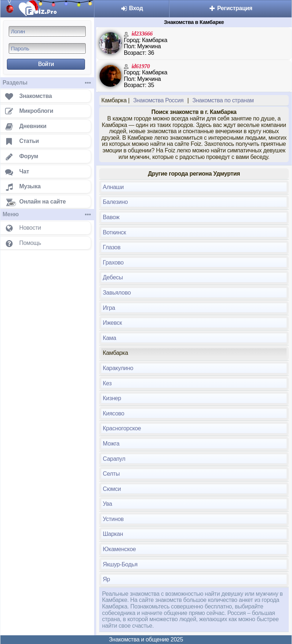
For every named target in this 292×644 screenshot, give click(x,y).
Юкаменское (119, 549)
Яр (106, 579)
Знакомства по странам (223, 100)
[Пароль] (47, 48)
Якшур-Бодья (120, 564)
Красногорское (122, 428)
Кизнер (112, 398)
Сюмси (112, 489)
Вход (132, 8)
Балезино (115, 202)
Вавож (111, 217)
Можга (111, 444)
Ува (108, 504)
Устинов (113, 519)
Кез (107, 383)
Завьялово (117, 293)
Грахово (113, 262)
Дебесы (113, 277)
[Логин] (47, 31)
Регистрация (230, 8)
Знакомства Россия (159, 100)
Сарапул (114, 459)
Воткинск (114, 232)
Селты (111, 474)
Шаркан (113, 534)
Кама (109, 338)
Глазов (112, 247)
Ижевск (112, 323)
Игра (109, 308)
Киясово (113, 413)
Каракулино (118, 368)
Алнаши (113, 187)
